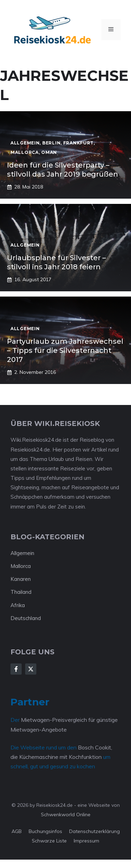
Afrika (18, 605)
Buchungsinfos (45, 831)
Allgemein (22, 553)
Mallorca (21, 566)
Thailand (21, 592)
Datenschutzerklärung (94, 831)
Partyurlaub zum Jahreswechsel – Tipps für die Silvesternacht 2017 (65, 350)
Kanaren (21, 579)
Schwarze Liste (49, 841)
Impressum (86, 841)
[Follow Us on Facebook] (16, 669)
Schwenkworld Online (66, 814)
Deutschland (26, 618)
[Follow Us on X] (31, 669)
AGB (17, 831)
